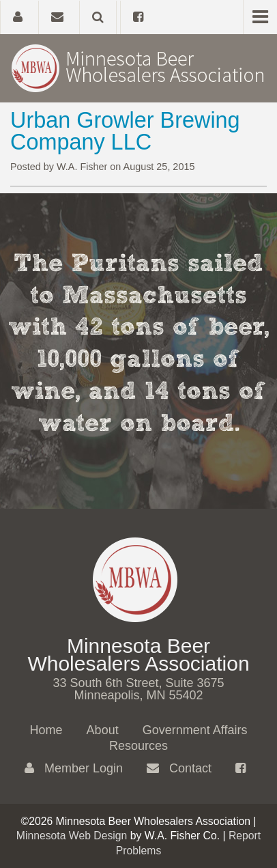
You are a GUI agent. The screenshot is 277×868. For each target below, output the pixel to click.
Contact (179, 768)
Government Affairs (195, 730)
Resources (138, 746)
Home (46, 730)
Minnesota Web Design (72, 836)
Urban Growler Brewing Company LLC (125, 131)
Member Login (74, 768)
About (103, 730)
